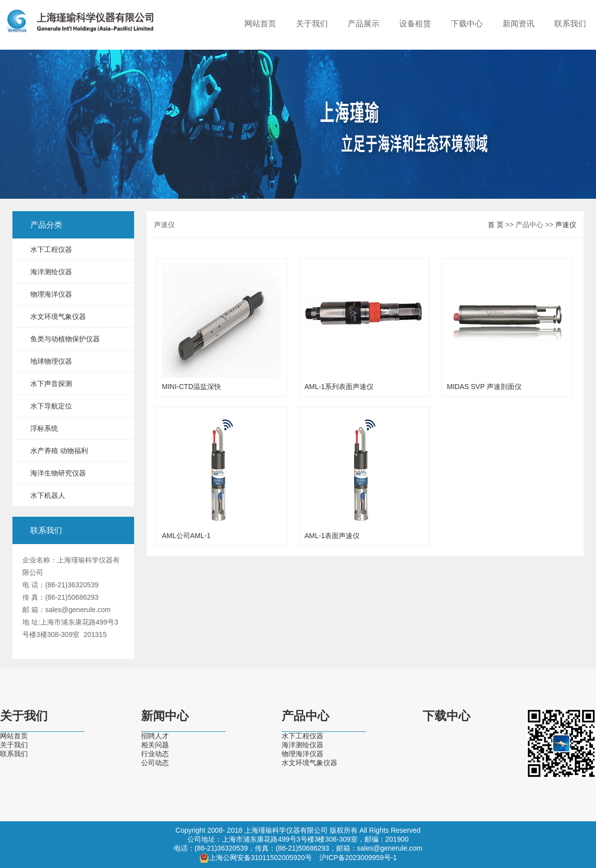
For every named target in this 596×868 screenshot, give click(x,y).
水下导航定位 (51, 406)
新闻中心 (165, 716)
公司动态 (155, 763)
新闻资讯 (519, 24)
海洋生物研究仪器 (58, 473)
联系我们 (570, 24)
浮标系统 (44, 428)
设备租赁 (415, 24)
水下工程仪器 (51, 249)
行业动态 (155, 754)
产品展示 (364, 24)
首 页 (496, 225)
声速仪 (566, 225)
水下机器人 (48, 495)
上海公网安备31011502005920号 (261, 858)
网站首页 (260, 24)
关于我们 (312, 24)
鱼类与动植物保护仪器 (65, 339)
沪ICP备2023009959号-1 (358, 858)
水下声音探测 (51, 384)
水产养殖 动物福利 (59, 451)
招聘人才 (155, 736)
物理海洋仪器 (51, 294)
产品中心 (305, 716)
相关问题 (155, 745)
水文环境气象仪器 (58, 316)
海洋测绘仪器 (51, 272)
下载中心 (467, 24)
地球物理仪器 (51, 361)
